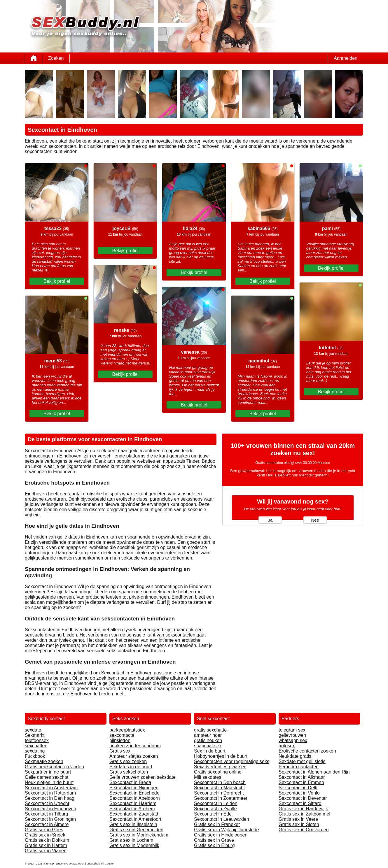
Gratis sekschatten (129, 772)
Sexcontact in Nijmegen (134, 788)
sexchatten (36, 746)
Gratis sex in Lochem (131, 840)
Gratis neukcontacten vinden (54, 767)
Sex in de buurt (210, 751)
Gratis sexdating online (218, 772)
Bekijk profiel (57, 281)
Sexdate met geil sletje (302, 761)
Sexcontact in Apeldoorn (135, 798)
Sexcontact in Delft (298, 788)
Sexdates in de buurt (131, 767)
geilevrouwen (292, 735)
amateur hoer (208, 735)
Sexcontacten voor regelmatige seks (232, 761)
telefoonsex (37, 740)
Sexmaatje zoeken (44, 761)
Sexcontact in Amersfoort (135, 819)
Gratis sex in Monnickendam (139, 835)
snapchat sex (208, 746)
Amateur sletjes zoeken (134, 756)
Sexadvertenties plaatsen (220, 767)
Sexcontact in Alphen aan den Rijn (314, 772)
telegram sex (292, 730)
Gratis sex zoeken (128, 761)
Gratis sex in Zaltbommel (304, 814)
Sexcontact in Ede (213, 814)
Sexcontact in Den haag (50, 798)
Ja (270, 520)
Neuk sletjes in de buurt (49, 782)
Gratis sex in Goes (44, 830)
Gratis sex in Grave (214, 840)
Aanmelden (346, 58)
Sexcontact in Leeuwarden (222, 819)
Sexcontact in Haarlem (133, 803)
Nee (315, 520)
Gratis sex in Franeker (217, 824)
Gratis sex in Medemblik (134, 845)
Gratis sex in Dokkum (47, 840)
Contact (109, 864)
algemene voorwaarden (70, 864)
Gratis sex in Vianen (46, 851)
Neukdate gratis (295, 756)
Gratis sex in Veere (298, 819)
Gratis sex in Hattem (46, 845)
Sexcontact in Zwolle (215, 809)
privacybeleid (95, 864)
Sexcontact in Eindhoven (50, 809)
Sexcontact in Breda (130, 782)
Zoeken (56, 58)
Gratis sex (120, 751)
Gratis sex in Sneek (45, 835)
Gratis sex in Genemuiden (136, 830)
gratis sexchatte (210, 730)
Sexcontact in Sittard (300, 803)
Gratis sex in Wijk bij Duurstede (226, 830)
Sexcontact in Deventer (303, 798)
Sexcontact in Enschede (134, 793)
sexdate (33, 730)
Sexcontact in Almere (47, 824)
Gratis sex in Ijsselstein (133, 824)
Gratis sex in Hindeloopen (221, 835)
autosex (287, 746)
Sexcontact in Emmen (301, 782)
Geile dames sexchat (47, 777)
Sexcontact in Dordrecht (219, 793)
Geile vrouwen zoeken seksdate (143, 777)
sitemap (49, 864)
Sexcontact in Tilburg (47, 814)
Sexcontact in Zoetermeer (221, 798)
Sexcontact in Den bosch (220, 782)
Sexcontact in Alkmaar (302, 777)
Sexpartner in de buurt (48, 772)
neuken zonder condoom (135, 746)
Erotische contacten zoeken (307, 751)
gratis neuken (208, 740)
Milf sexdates (208, 777)
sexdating (35, 751)
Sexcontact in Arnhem (132, 809)
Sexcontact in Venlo (299, 793)
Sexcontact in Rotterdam (50, 793)
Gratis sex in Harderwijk (303, 809)
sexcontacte (122, 735)
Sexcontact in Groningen (50, 819)
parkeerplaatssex (127, 730)
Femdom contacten (299, 767)
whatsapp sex (293, 740)
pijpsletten (120, 740)
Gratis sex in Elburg (214, 845)
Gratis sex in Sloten (299, 824)
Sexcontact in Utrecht (47, 803)
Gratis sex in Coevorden (304, 830)
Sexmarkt (35, 735)
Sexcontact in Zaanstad (134, 814)
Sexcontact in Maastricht (219, 788)
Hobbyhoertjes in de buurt (221, 756)
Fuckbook (35, 756)
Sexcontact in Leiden (216, 803)
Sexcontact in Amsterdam (51, 788)
